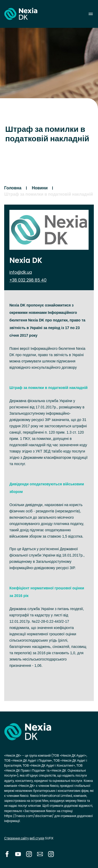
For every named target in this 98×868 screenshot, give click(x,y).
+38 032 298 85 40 (28, 280)
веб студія (37, 838)
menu (91, 14)
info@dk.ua (21, 272)
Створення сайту (16, 838)
